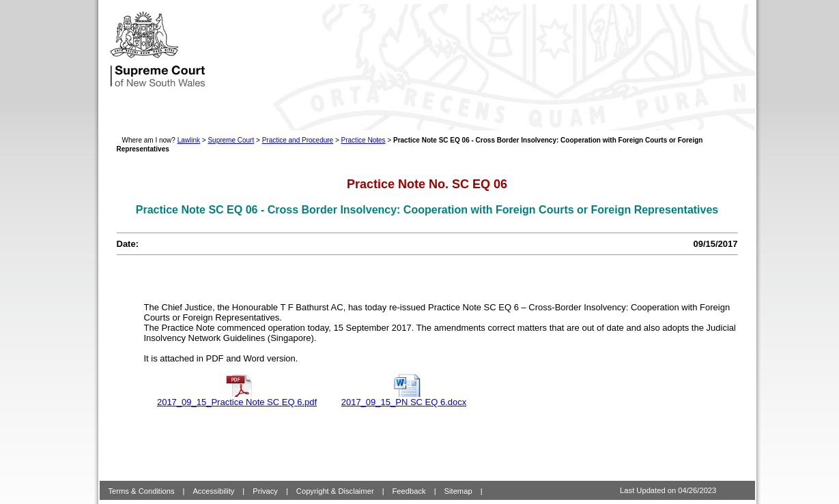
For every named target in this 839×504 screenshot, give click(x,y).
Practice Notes (364, 140)
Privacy (265, 480)
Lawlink (189, 140)
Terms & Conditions (142, 480)
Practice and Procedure (298, 140)
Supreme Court (231, 140)
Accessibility (213, 480)
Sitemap (458, 480)
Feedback (409, 480)
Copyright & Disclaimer (335, 480)
